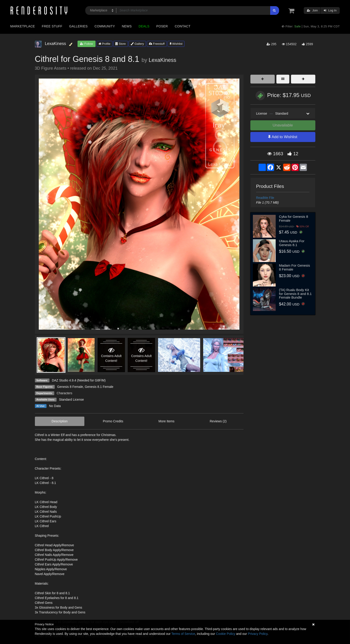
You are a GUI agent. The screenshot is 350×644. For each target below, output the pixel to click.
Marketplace (23, 26)
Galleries (78, 26)
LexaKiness (162, 60)
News (127, 26)
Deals (144, 26)
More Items (166, 421)
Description (60, 421)
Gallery (137, 44)
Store (121, 44)
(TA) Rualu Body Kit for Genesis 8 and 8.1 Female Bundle (295, 294)
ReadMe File (265, 198)
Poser (162, 26)
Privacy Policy (258, 634)
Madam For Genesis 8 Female (295, 267)
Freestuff (157, 44)
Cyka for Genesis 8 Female (294, 218)
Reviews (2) (218, 421)
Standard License (71, 400)
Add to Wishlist (283, 137)
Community (105, 26)
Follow (86, 44)
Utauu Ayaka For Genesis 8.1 (292, 243)
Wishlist (176, 44)
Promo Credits (113, 421)
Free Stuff (52, 26)
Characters (65, 393)
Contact (183, 26)
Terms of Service (183, 634)
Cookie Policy (226, 634)
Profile (104, 44)
